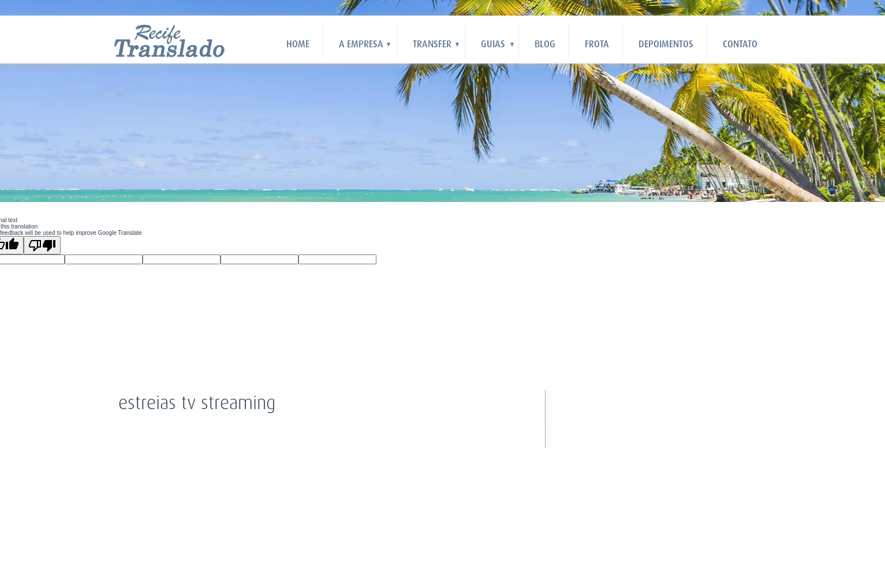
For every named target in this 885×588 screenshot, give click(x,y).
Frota (597, 44)
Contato (740, 44)
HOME (298, 44)
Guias (493, 44)
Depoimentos (666, 44)
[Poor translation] (42, 245)
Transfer (432, 44)
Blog (545, 44)
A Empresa (361, 44)
